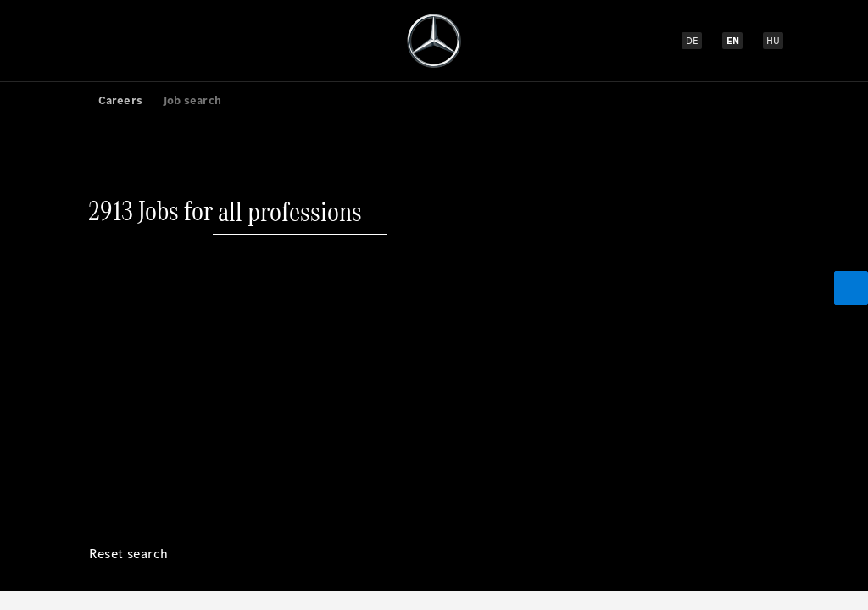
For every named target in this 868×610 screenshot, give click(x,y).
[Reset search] (129, 216)
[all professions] (290, 114)
